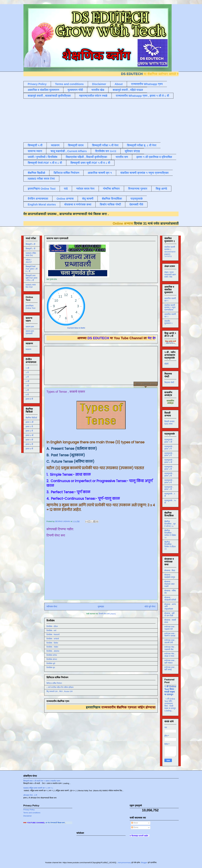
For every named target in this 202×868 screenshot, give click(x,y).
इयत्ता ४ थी (29, 435)
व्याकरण (55, 145)
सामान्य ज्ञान (35, 151)
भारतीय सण (122, 157)
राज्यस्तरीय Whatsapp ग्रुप (147, 84)
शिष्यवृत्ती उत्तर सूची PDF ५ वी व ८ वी (90, 163)
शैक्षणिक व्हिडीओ (36, 173)
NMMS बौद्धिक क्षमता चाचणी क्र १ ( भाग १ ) (38, 788)
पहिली (166, 364)
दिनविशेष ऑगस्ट (52, 659)
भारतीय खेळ (98, 90)
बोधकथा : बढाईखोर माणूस (170, 576)
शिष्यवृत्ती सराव (76, 145)
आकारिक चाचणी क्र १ (100, 173)
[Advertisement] (91, 120)
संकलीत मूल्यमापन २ (168, 322)
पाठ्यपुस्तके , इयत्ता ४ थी (169, 461)
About (119, 84)
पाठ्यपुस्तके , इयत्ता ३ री (169, 454)
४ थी (27, 381)
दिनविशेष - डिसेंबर (52, 643)
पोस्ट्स (135, 823)
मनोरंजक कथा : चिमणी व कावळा (170, 635)
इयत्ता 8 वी (29, 399)
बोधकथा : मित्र (170, 570)
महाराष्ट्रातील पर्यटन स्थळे (93, 96)
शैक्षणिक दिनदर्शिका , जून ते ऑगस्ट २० (170, 524)
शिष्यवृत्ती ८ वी (30, 249)
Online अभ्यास (65, 199)
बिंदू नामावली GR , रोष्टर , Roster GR (60, 691)
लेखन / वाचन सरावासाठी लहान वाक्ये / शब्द (170, 275)
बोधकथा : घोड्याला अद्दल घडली (169, 584)
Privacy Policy (37, 84)
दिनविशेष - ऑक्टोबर (53, 651)
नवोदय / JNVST (29, 261)
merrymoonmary (124, 863)
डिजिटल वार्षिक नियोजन (66, 173)
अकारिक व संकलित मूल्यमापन (43, 90)
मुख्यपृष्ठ (101, 607)
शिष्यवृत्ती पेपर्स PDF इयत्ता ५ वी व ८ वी (32, 269)
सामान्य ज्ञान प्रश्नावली (30, 332)
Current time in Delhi (76, 328)
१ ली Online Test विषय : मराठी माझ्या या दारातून (170, 690)
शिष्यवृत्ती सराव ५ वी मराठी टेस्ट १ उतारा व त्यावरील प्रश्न (42, 781)
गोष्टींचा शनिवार (111, 189)
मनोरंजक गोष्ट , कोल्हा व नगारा (170, 655)
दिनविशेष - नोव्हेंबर (52, 647)
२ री (27, 373)
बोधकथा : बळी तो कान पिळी (169, 614)
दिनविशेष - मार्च (51, 631)
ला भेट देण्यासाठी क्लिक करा (69, 823)
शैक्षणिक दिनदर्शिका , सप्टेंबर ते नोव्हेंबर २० (170, 534)
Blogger (144, 863)
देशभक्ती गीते (136, 204)
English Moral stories (42, 204)
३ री (27, 377)
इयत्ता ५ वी (29, 440)
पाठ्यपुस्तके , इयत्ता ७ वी (169, 481)
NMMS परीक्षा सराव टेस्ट (41, 179)
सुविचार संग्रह (132, 151)
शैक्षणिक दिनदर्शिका (112, 199)
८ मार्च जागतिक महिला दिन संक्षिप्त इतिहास (60, 687)
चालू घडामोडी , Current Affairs (69, 151)
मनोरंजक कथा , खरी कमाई (170, 668)
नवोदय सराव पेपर (85, 189)
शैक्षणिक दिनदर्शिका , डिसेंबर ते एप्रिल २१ (170, 545)
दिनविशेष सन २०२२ (106, 151)
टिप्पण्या (135, 828)
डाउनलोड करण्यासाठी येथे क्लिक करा (69, 214)
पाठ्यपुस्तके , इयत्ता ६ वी (169, 475)
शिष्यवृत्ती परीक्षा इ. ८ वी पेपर (142, 145)
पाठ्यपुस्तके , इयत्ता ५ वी (169, 468)
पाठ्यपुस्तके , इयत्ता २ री (169, 448)
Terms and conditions (69, 84)
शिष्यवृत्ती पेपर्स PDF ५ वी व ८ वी (45, 163)
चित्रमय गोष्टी (169, 382)
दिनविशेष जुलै (51, 663)
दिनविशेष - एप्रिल (52, 626)
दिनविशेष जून (51, 667)
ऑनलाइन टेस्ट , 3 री (30, 795)
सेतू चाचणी (88, 199)
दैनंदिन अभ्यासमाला (38, 199)
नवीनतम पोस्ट (52, 607)
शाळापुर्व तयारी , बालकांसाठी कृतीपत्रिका (49, 96)
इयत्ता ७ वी (29, 449)
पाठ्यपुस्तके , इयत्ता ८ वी (169, 488)
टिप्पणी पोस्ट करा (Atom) (107, 614)
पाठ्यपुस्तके (137, 199)
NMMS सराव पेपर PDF (31, 286)
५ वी (27, 386)
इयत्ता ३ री (29, 431)
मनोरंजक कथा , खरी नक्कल (170, 662)
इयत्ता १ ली (29, 422)
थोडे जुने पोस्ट (150, 607)
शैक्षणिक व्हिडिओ (31, 418)
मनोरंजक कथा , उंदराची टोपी (170, 641)
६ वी (27, 390)
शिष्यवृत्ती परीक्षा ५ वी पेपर (105, 145)
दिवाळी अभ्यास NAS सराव (169, 423)
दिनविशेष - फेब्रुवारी (53, 635)
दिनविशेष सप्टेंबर (52, 655)
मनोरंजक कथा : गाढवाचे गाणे (170, 628)
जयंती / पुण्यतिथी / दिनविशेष (43, 157)
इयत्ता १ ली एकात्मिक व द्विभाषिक (154, 157)
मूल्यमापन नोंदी (75, 90)
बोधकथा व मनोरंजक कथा (78, 204)
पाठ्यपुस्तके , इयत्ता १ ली (169, 441)
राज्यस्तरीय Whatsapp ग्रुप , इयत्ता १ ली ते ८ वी (142, 96)
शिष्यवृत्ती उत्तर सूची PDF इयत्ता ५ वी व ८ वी (31, 278)
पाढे (66, 189)
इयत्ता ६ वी (29, 444)
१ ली (27, 368)
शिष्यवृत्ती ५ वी (35, 145)
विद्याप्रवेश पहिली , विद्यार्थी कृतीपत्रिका (86, 157)
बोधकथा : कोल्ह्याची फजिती (170, 599)
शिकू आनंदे (161, 189)
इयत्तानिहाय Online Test (42, 189)
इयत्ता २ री (29, 427)
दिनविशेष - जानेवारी (53, 639)
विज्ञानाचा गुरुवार (138, 189)
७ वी (27, 395)
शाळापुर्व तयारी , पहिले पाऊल (128, 90)
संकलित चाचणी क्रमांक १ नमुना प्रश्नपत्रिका (144, 173)
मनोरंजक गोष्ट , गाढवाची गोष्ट (170, 648)
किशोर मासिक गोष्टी (110, 204)
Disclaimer (99, 84)
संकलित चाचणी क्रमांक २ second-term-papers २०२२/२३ (170, 252)
